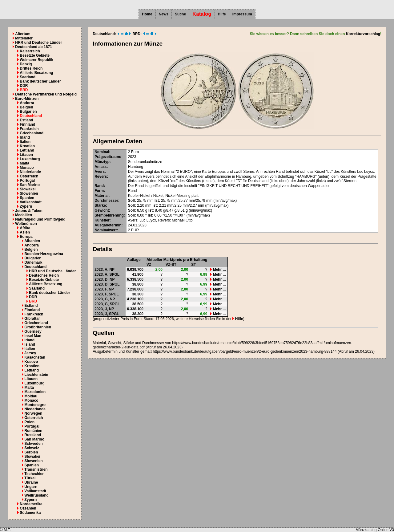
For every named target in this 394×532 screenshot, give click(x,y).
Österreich (29, 176)
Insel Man (33, 336)
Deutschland (31, 116)
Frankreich (29, 129)
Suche (180, 14)
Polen (29, 422)
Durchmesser (106, 201)
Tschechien (34, 474)
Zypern (26, 206)
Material (101, 196)
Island (30, 344)
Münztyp (102, 162)
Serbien (31, 452)
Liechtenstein (36, 375)
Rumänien (33, 431)
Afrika (25, 228)
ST (193, 265)
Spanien (27, 198)
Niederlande (30, 172)
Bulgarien (28, 112)
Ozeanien (28, 508)
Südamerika (30, 513)
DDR (24, 86)
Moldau (31, 396)
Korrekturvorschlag (363, 34)
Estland (26, 120)
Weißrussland (36, 495)
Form (99, 191)
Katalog (202, 14)
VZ (149, 265)
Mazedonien (35, 392)
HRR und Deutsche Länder (38, 43)
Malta (24, 163)
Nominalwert (106, 230)
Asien (25, 232)
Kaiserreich (30, 51)
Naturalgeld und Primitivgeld (40, 219)
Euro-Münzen (27, 99)
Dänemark (33, 262)
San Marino (30, 185)
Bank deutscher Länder (40, 81)
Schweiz (32, 448)
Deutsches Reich (44, 275)
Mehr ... (218, 270)
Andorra (27, 103)
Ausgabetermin (108, 225)
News (164, 14)
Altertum (23, 34)
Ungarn (31, 487)
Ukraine (31, 482)
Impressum (242, 14)
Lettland (27, 150)
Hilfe (222, 14)
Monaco (27, 168)
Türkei (30, 478)
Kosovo (31, 362)
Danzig (26, 64)
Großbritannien (38, 327)
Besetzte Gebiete (35, 55)
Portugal (27, 181)
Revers (101, 177)
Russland (33, 435)
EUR (135, 230)
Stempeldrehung (109, 215)
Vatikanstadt (31, 202)
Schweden (33, 444)
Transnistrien (36, 469)
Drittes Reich (31, 68)
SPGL (114, 274)
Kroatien (27, 146)
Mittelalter (24, 38)
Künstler (102, 220)
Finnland (27, 124)
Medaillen (24, 215)
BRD (24, 90)
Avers (100, 172)
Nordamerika (31, 504)
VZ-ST (171, 265)
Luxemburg (30, 159)
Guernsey (33, 331)
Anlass (101, 167)
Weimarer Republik (36, 60)
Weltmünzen (26, 224)
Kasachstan (35, 357)
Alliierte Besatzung (36, 73)
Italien (25, 142)
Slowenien (29, 193)
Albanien (32, 241)
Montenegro (35, 405)
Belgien (26, 107)
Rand (99, 186)
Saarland (28, 77)
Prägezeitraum (107, 157)
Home (147, 14)
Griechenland (32, 133)
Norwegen (33, 413)
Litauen (26, 155)
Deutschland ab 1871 (33, 47)
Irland (25, 137)
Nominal (102, 152)
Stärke (100, 205)
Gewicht (102, 210)
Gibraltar (32, 319)
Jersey (30, 353)
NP (112, 270)
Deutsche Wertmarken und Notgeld (46, 94)
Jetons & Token (29, 211)
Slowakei (28, 189)
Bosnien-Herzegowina (44, 254)
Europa (26, 237)
